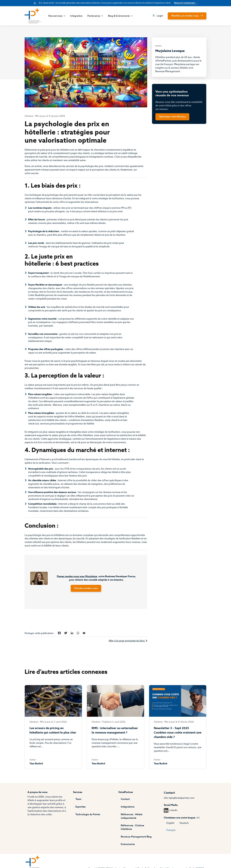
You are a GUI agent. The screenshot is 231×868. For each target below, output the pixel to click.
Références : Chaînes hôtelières (138, 829)
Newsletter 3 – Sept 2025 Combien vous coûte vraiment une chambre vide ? (178, 740)
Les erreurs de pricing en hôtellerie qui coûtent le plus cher (52, 738)
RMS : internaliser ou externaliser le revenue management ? (115, 738)
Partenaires (95, 16)
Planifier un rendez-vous (185, 16)
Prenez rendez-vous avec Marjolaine (77, 583)
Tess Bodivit (36, 771)
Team (78, 803)
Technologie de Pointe (88, 818)
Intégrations (128, 810)
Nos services (56, 16)
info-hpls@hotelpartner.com (179, 801)
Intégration (76, 16)
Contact (125, 803)
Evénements (128, 844)
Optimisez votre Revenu (173, 118)
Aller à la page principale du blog (127, 647)
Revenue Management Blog (136, 837)
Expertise (80, 810)
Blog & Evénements (120, 16)
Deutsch (184, 827)
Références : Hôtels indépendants (132, 820)
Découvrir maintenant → (186, 3)
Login (160, 16)
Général (28, 117)
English (171, 827)
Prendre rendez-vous (86, 595)
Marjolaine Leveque (170, 51)
